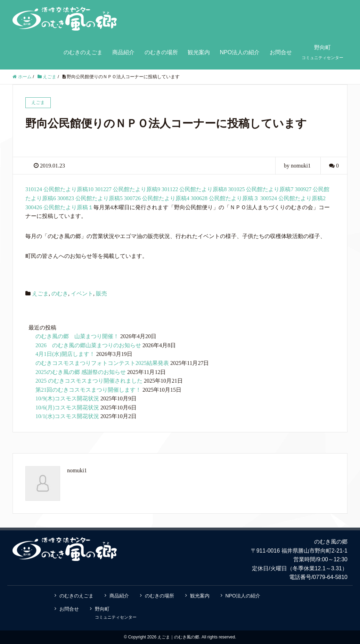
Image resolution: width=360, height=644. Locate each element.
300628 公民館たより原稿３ (225, 198)
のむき (60, 294)
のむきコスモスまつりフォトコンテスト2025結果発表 (102, 363)
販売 (101, 294)
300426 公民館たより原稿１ (59, 207)
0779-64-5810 (330, 577)
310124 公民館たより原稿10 (59, 189)
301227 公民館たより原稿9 (128, 189)
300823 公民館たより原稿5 (90, 198)
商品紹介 (123, 52)
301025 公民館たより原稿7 (261, 189)
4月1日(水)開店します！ (65, 354)
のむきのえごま (83, 52)
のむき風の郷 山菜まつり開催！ (77, 336)
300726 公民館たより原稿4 (157, 198)
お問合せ (281, 52)
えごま (40, 294)
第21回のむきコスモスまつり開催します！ (88, 390)
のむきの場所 (161, 52)
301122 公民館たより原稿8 (194, 189)
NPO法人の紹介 (240, 52)
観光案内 (199, 52)
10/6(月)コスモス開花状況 (67, 407)
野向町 (322, 52)
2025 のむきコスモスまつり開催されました (89, 381)
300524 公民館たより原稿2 (293, 198)
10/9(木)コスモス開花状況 (67, 398)
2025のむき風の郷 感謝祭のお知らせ (81, 372)
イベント (82, 294)
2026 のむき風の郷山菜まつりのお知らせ (88, 345)
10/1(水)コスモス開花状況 (67, 416)
